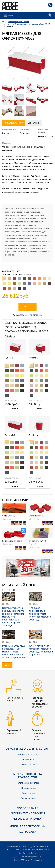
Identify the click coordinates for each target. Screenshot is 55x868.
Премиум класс (29, 798)
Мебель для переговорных (27, 826)
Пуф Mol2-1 (10, 435)
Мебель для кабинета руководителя (28, 776)
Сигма (5, 516)
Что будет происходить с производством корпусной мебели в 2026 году (40, 614)
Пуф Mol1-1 (34, 358)
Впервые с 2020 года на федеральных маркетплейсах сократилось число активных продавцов (13, 652)
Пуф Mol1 (9, 358)
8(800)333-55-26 (34, 857)
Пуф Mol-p (34, 435)
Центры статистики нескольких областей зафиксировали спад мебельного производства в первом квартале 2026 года (14, 617)
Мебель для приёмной (28, 819)
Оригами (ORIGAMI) (38, 541)
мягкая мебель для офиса (27, 813)
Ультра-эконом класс (29, 754)
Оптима (32, 516)
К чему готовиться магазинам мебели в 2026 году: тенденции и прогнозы (41, 650)
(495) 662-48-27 (20, 857)
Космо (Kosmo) (9, 541)
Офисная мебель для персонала (27, 749)
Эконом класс (29, 759)
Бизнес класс (29, 764)
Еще (7, 665)
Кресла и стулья (27, 808)
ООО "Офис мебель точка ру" (37, 849)
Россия (6, 133)
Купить (27, 307)
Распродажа (28, 832)
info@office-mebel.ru (27, 853)
